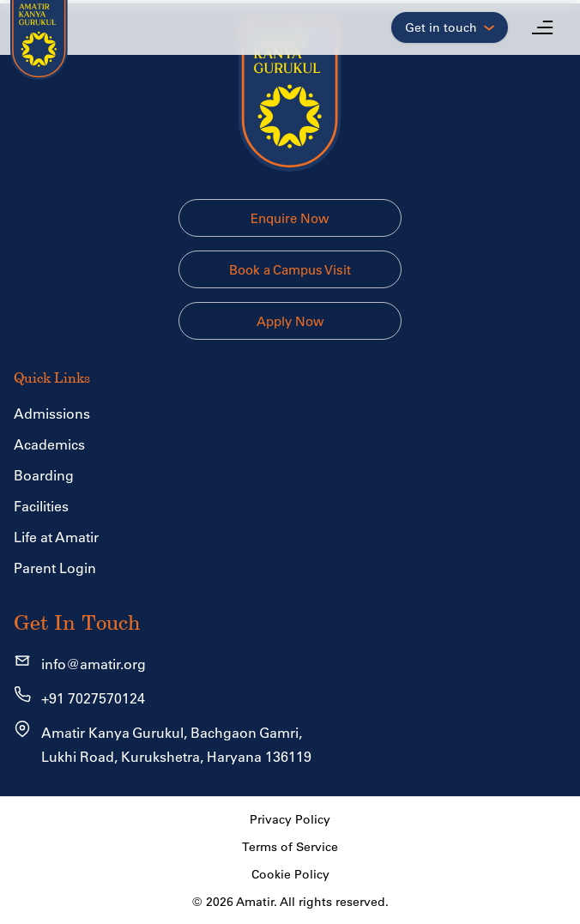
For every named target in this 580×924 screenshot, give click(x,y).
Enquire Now (290, 218)
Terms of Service (290, 847)
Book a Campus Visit (290, 270)
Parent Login (55, 568)
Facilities (41, 506)
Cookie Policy (290, 874)
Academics (49, 444)
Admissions (52, 414)
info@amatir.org (94, 664)
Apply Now (290, 321)
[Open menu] (542, 27)
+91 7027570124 (93, 698)
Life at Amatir (56, 537)
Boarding (44, 475)
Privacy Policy (290, 819)
